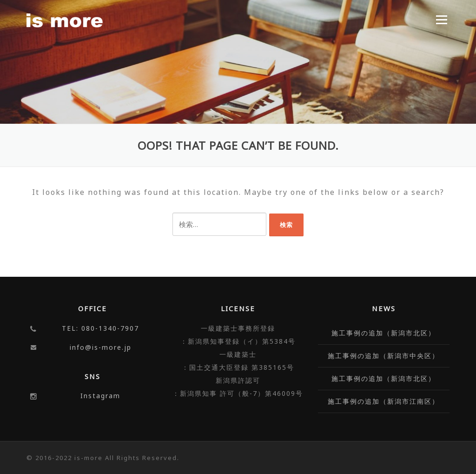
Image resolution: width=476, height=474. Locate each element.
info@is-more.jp (101, 347)
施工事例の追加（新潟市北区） (383, 333)
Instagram (100, 396)
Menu (441, 20)
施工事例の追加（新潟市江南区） (383, 401)
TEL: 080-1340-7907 (100, 328)
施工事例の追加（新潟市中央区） (383, 356)
